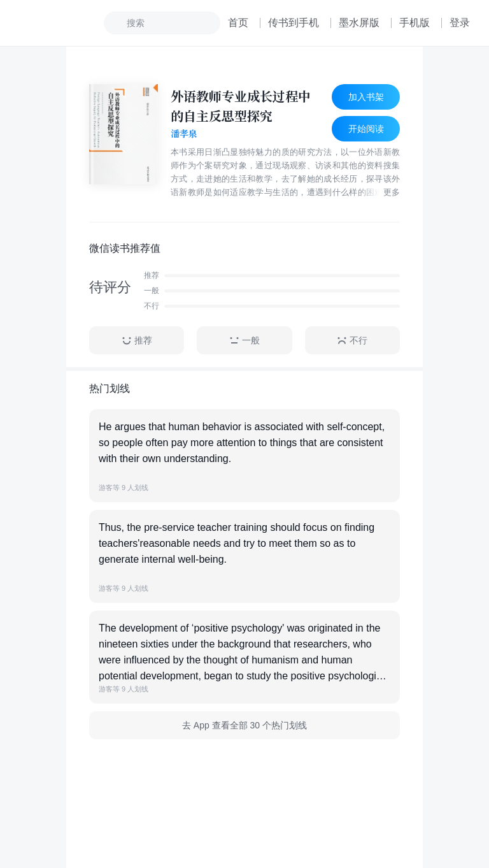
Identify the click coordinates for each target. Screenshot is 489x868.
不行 (352, 341)
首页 (238, 23)
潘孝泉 (184, 134)
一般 (244, 341)
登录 (460, 23)
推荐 (137, 341)
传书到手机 (294, 23)
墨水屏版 (359, 23)
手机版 (415, 23)
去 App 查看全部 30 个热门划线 (244, 725)
